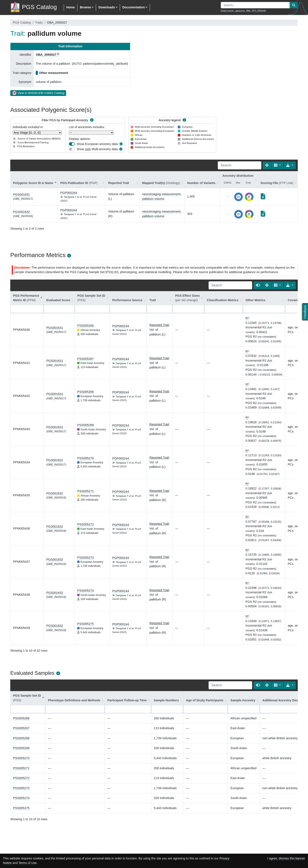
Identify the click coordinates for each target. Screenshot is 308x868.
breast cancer (227, 11)
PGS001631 (21, 195)
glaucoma (240, 11)
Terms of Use (27, 863)
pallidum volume (153, 199)
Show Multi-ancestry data (97, 149)
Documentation (134, 7)
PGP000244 (69, 193)
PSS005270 (85, 458)
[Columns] (278, 165)
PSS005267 (85, 359)
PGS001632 (21, 212)
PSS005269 (85, 425)
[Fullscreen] (267, 165)
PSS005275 (85, 624)
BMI (248, 11)
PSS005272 (85, 524)
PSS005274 (85, 591)
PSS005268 (85, 392)
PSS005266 (85, 326)
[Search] (240, 165)
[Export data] (290, 165)
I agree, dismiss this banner (286, 858)
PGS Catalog (22, 22)
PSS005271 (85, 491)
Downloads (107, 7)
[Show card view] (258, 285)
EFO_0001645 (259, 11)
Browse (85, 7)
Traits (39, 22)
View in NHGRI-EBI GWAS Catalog (38, 93)
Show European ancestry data (97, 144)
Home (71, 7)
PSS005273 (85, 558)
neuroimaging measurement (161, 194)
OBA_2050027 (46, 55)
